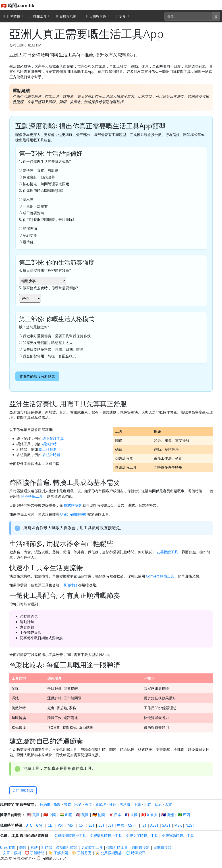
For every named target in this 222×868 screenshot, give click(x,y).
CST (82, 825)
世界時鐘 (12, 16)
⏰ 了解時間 (35, 853)
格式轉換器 (73, 505)
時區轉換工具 (32, 496)
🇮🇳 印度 (66, 815)
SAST (166, 825)
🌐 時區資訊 (136, 853)
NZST (190, 825)
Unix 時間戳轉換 (73, 514)
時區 (19, 825)
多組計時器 (51, 455)
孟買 (168, 804)
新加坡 (101, 804)
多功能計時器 (67, 847)
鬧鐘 (23, 847)
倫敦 (57, 804)
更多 (121, 16)
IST (111, 825)
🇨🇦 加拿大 (149, 815)
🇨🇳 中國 (50, 815)
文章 (6, 853)
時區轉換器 (141, 847)
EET (101, 825)
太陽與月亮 (96, 16)
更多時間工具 (92, 847)
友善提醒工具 (167, 552)
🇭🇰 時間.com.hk (18, 5)
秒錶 (34, 847)
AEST (154, 825)
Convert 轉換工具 (160, 576)
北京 (147, 804)
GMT (40, 825)
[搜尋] (189, 16)
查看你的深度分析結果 (37, 376)
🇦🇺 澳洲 (168, 815)
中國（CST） (127, 825)
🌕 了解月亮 (82, 853)
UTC (29, 825)
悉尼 (158, 804)
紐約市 (45, 804)
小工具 (13, 836)
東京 (68, 804)
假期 (17, 853)
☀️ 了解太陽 (58, 853)
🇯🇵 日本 (115, 815)
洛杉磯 (125, 804)
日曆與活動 (66, 16)
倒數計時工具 (118, 847)
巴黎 (78, 804)
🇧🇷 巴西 (184, 815)
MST (71, 825)
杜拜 (113, 804)
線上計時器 (48, 449)
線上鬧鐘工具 (53, 439)
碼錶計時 (50, 444)
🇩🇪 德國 (99, 815)
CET (51, 825)
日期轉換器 (162, 847)
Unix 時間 (8, 847)
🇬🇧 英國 (82, 815)
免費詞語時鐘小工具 (178, 836)
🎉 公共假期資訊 (109, 853)
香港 (88, 804)
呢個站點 (70, 585)
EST (92, 825)
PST (61, 825)
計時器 (47, 847)
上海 (137, 804)
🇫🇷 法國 (131, 815)
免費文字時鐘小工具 (142, 836)
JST (144, 825)
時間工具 (38, 16)
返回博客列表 (23, 791)
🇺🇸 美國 (33, 815)
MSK (178, 825)
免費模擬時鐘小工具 (70, 836)
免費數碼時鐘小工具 (106, 836)
